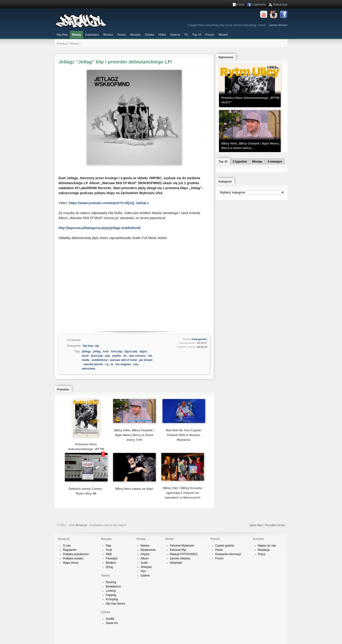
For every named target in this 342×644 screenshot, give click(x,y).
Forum (219, 558)
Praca (262, 554)
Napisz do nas (267, 546)
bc (125, 356)
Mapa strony (71, 563)
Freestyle (112, 558)
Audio (144, 563)
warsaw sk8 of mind (123, 360)
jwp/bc (117, 356)
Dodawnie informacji (228, 554)
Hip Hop (62, 35)
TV (186, 35)
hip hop (88, 346)
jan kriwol (146, 360)
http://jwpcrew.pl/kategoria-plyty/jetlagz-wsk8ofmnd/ (100, 228)
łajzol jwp (131, 351)
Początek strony (275, 525)
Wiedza (108, 35)
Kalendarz (92, 35)
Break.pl (62, 43)
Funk (109, 550)
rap (97, 346)
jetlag (97, 351)
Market (223, 35)
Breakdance (113, 586)
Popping (111, 595)
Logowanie (259, 5)
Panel (241, 5)
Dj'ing (109, 567)
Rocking (111, 582)
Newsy (76, 35)
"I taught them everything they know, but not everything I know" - (237, 25)
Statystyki (176, 563)
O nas (67, 546)
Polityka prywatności (76, 554)
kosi (106, 351)
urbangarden (199, 339)
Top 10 (197, 35)
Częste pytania (225, 546)
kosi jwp (117, 351)
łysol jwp (97, 356)
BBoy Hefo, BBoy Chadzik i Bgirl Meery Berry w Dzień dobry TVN (134, 435)
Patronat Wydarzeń (182, 546)
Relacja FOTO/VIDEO (184, 554)
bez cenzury (137, 356)
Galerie (145, 576)
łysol (85, 356)
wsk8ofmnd (100, 360)
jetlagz (86, 351)
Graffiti (110, 619)
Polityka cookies (73, 558)
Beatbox (111, 563)
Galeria (175, 35)
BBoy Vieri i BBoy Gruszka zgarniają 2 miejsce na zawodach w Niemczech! (183, 493)
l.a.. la (109, 364)
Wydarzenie (148, 550)
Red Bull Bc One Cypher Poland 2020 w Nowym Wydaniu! (184, 435)
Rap (108, 546)
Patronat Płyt (178, 550)
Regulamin (70, 550)
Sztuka (150, 35)
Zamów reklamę (180, 558)
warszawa (89, 369)
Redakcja (264, 550)
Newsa (145, 546)
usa (136, 364)
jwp (108, 356)
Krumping (112, 599)
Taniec (122, 35)
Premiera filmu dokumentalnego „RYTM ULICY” (86, 449)
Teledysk (146, 567)
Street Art (112, 623)
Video (162, 35)
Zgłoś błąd (256, 525)
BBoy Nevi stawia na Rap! (134, 489)
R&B (109, 554)
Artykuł (145, 554)
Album (145, 558)
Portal (219, 550)
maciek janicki (93, 364)
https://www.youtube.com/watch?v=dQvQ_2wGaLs (109, 203)
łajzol (143, 351)
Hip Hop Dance (115, 604)
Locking (111, 591)
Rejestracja (280, 5)
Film (143, 571)
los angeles (123, 364)
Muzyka (135, 35)
